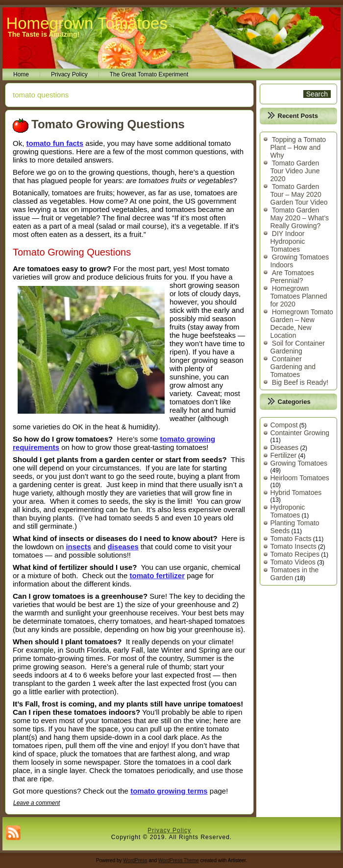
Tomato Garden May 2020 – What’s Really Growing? (300, 218)
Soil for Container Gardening (298, 347)
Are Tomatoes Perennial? (292, 277)
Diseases (285, 447)
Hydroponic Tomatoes (288, 511)
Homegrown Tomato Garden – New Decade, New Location (302, 324)
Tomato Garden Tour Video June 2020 (295, 171)
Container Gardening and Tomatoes (293, 367)
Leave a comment (37, 803)
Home (21, 74)
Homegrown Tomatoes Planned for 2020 (299, 296)
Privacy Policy (69, 74)
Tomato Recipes (295, 554)
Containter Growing (300, 433)
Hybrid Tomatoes (296, 493)
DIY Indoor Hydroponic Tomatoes (288, 241)
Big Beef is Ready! (300, 382)
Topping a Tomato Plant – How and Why (298, 147)
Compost (284, 425)
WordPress (135, 860)
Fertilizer (284, 455)
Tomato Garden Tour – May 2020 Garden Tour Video (299, 194)
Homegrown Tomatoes (87, 23)
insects (78, 547)
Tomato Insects (294, 546)
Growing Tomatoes (299, 463)
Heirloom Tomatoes (300, 478)
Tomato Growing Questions (108, 124)
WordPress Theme (179, 860)
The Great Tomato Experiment (149, 74)
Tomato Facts (291, 539)
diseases (123, 547)
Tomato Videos (293, 562)
